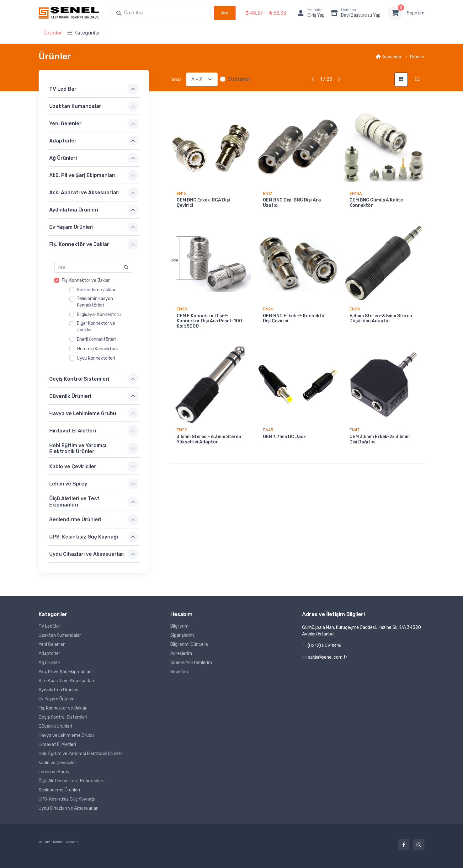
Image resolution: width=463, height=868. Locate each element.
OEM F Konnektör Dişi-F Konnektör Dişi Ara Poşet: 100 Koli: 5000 (209, 321)
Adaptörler (63, 141)
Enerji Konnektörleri (96, 339)
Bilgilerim (179, 626)
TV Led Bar (63, 89)
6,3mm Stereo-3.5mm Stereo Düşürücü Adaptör (381, 319)
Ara (225, 13)
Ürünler (53, 33)
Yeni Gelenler (65, 123)
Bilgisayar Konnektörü (99, 315)
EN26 (268, 309)
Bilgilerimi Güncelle (189, 644)
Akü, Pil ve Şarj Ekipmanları (82, 175)
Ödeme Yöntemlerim (191, 663)
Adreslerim (181, 654)
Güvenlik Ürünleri (70, 396)
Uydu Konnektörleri (96, 358)
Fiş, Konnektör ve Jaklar (79, 244)
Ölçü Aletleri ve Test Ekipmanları (74, 501)
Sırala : (177, 80)
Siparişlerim (182, 635)
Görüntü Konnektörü (98, 349)
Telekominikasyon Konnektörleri (95, 302)
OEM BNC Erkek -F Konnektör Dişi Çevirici (295, 319)
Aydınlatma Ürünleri (74, 210)
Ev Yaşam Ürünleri (71, 227)
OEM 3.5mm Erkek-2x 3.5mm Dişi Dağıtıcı (380, 439)
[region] (94, 319)
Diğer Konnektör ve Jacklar (96, 327)
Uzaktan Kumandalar (75, 106)
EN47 (354, 430)
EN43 (268, 430)
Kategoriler (84, 33)
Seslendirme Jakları (97, 290)
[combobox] (163, 13)
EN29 (182, 430)
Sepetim (416, 13)
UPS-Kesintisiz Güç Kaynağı (84, 537)
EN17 (267, 193)
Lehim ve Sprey (68, 484)
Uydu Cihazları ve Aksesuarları (87, 554)
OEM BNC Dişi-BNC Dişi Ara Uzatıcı (292, 203)
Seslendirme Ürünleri (75, 520)
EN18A (356, 193)
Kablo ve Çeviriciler (73, 466)
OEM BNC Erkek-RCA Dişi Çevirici (203, 203)
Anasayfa (388, 57)
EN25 (182, 309)
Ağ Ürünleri (63, 158)
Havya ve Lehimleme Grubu (83, 413)
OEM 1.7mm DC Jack (284, 437)
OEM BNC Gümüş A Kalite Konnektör (376, 203)
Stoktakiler (239, 79)
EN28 (355, 309)
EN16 (181, 193)
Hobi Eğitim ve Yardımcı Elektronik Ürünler (78, 448)
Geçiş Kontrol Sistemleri (79, 379)
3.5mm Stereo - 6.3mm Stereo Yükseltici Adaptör (209, 439)
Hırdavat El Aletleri (73, 430)
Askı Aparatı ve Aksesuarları (84, 193)
